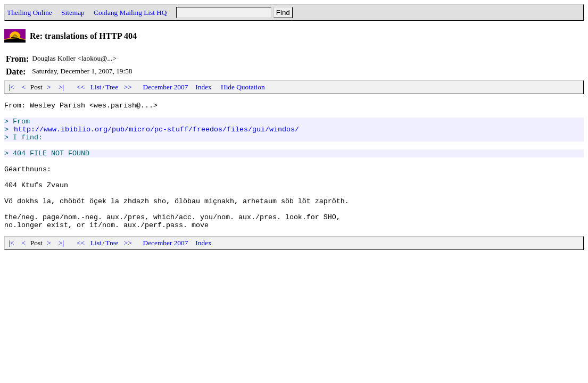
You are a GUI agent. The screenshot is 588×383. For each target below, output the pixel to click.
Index (203, 87)
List (96, 87)
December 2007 (166, 87)
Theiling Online (30, 13)
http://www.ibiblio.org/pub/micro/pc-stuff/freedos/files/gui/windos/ (156, 135)
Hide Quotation (243, 87)
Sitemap (73, 13)
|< (11, 87)
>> (128, 87)
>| (61, 87)
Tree (112, 87)
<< (81, 87)
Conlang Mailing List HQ (130, 13)
